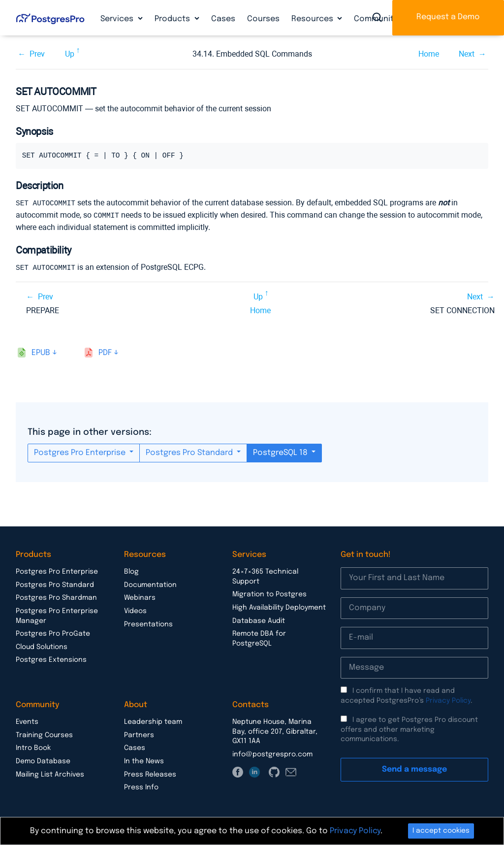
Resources (313, 19)
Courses (263, 19)
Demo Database (43, 760)
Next (467, 54)
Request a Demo (448, 17)
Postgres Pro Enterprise (81, 451)
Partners (139, 734)
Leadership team (153, 720)
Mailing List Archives (50, 773)
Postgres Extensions (51, 658)
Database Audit (259, 619)
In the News (144, 760)
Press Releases (150, 773)
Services (118, 19)
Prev (37, 54)
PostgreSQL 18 (281, 451)
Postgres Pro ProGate (53, 632)
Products (173, 19)
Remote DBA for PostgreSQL (259, 637)
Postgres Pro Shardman (56, 596)
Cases (223, 19)
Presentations (148, 623)
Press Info (141, 786)
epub (41, 351)
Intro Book (33, 747)
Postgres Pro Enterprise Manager (57, 615)
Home (429, 54)
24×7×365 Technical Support (265, 575)
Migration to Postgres (269, 593)
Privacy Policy (448, 699)
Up (70, 54)
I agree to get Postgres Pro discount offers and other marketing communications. (409, 728)
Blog (131, 570)
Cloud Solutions (42, 646)
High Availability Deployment (279, 606)
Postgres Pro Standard (190, 451)
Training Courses (44, 734)
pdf (105, 351)
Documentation (150, 584)
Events (27, 720)
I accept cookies (441, 831)
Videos (135, 610)
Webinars (140, 596)
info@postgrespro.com (272, 753)
